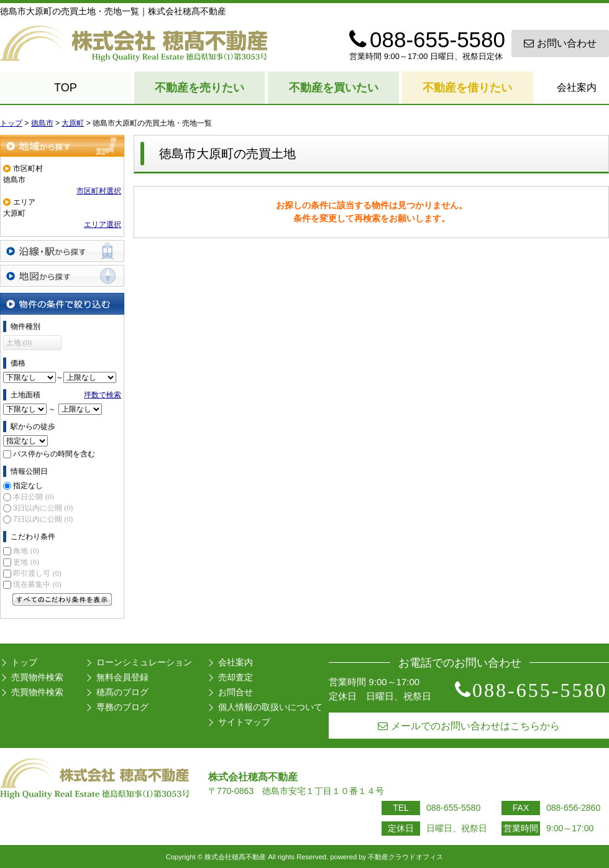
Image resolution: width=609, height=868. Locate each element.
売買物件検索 (37, 677)
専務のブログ (122, 707)
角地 (26, 551)
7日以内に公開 (43, 519)
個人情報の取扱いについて (270, 707)
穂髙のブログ (122, 692)
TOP (66, 88)
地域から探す (62, 146)
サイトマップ (244, 722)
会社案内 (577, 87)
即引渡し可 (37, 573)
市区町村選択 (99, 191)
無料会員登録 (122, 677)
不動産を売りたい (199, 88)
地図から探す (62, 276)
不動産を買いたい (334, 88)
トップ (24, 662)
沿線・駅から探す (62, 251)
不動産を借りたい (467, 88)
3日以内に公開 (43, 508)
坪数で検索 (103, 395)
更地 (26, 562)
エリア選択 (103, 224)
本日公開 (33, 497)
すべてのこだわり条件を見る (62, 599)
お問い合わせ (560, 43)
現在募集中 (37, 584)
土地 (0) (19, 343)
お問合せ (236, 692)
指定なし (28, 486)
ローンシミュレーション (144, 662)
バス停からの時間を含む (54, 454)
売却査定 (236, 677)
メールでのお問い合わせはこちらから (469, 726)
